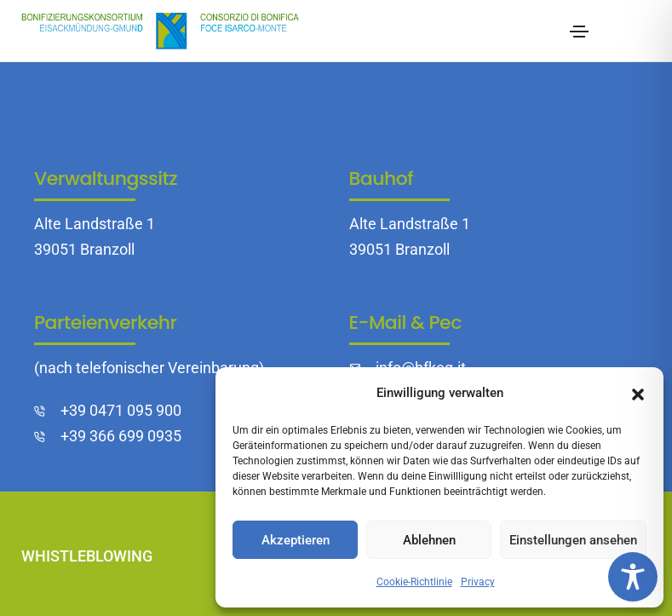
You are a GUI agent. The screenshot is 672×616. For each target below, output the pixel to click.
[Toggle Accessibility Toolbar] (633, 577)
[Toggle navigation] (579, 32)
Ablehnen (429, 540)
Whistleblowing (87, 556)
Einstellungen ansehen (573, 540)
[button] (638, 393)
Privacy (478, 582)
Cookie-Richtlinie (414, 582)
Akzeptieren (296, 540)
